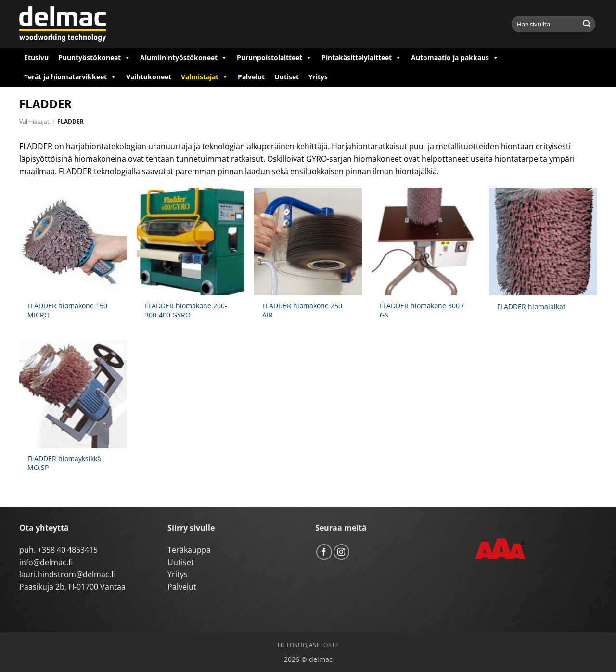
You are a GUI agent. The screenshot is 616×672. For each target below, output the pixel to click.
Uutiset (287, 77)
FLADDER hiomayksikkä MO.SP (64, 463)
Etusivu (36, 57)
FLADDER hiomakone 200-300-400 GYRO (186, 311)
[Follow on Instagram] (341, 552)
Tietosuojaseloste (308, 645)
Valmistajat (205, 77)
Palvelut (251, 77)
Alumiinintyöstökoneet (184, 58)
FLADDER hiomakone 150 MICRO (67, 311)
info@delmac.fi (46, 562)
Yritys (318, 77)
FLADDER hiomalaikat (531, 307)
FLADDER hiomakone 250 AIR (302, 311)
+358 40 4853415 (68, 550)
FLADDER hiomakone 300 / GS (422, 311)
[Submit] (587, 24)
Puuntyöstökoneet (94, 58)
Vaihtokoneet (149, 77)
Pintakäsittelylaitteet (361, 58)
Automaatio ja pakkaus (455, 58)
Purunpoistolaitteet (274, 58)
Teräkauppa (189, 550)
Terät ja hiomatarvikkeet (70, 77)
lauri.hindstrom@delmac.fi (67, 574)
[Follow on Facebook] (324, 552)
